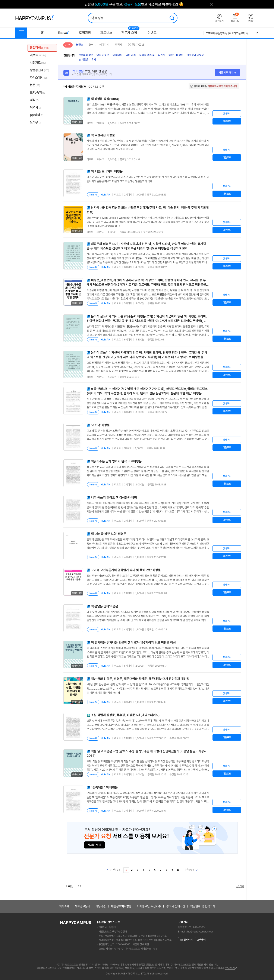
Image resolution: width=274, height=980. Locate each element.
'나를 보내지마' (107, 171)
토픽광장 (85, 33)
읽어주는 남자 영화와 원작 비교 (116, 461)
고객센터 (201, 940)
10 (178, 870)
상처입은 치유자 (88, 60)
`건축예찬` (104, 787)
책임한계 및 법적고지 (203, 906)
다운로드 (227, 121)
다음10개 (191, 869)
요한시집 (103, 135)
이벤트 (152, 33)
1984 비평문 (86, 55)
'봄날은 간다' (105, 606)
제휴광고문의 (82, 906)
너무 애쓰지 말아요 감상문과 (114, 498)
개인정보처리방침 (121, 906)
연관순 (80, 45)
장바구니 (227, 114)
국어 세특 (131, 55)
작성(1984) (105, 99)
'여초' (100, 425)
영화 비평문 (103, 55)
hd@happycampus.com (201, 932)
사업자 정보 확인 (141, 944)
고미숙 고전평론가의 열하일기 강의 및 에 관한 (126, 570)
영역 (91, 45)
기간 (67, 45)
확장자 (119, 45)
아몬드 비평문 (176, 55)
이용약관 (101, 906)
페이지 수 (104, 45)
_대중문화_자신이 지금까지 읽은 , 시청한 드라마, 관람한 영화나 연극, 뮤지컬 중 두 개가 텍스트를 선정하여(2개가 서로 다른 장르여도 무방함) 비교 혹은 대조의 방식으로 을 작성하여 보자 (146, 285)
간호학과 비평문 (195, 55)
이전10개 (114, 869)
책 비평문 (117, 55)
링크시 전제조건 (176, 906)
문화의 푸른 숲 (147, 55)
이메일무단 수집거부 (149, 906)
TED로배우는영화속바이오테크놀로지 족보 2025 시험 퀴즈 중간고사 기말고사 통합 (229, 33)
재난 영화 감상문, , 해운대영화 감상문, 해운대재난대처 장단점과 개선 (140, 679)
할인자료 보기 (137, 45)
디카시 (162, 55)
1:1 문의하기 (186, 940)
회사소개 (64, 906)
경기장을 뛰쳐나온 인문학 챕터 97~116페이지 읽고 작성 (133, 643)
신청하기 (240, 886)
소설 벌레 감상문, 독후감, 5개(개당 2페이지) (125, 715)
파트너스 (106, 33)
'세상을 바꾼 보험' (109, 534)
